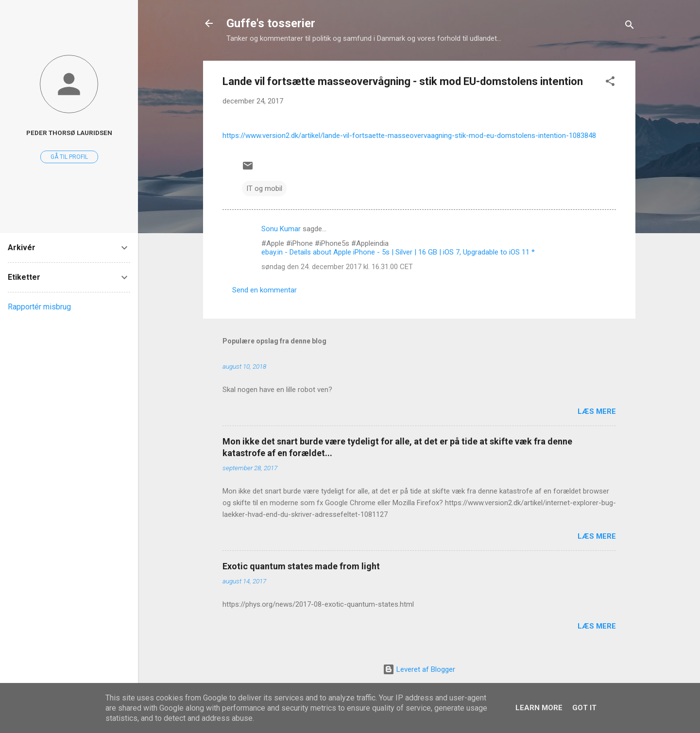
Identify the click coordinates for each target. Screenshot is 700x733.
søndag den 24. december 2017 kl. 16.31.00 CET (337, 267)
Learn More (539, 708)
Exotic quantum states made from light (301, 566)
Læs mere (597, 411)
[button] (610, 83)
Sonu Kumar (281, 229)
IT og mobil (264, 188)
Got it (584, 708)
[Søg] (630, 26)
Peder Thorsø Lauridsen (69, 133)
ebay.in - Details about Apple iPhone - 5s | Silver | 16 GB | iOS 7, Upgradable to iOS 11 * (398, 252)
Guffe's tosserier (271, 23)
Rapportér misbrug (39, 307)
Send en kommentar (265, 290)
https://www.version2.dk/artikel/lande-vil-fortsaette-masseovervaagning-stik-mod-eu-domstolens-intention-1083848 (409, 136)
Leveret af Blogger (419, 669)
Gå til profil (69, 157)
